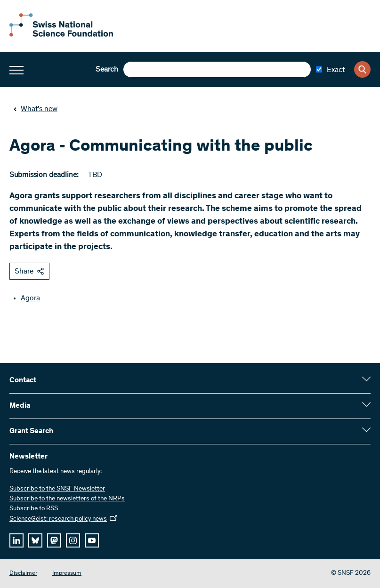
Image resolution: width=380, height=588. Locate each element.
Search (107, 70)
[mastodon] (54, 540)
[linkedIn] (16, 540)
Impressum (67, 574)
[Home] (61, 35)
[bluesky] (35, 540)
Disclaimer (23, 574)
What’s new (35, 109)
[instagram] (73, 540)
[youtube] (92, 540)
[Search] (362, 69)
